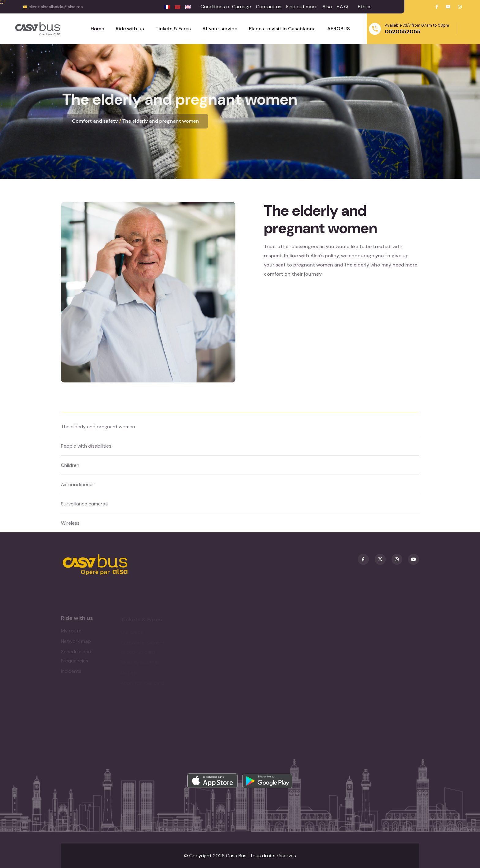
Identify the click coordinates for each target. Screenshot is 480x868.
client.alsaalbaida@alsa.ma (56, 7)
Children (70, 465)
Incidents (71, 673)
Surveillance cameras (84, 504)
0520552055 (403, 32)
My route (71, 633)
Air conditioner (78, 484)
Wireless (70, 523)
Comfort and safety (95, 121)
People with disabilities (86, 446)
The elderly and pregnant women (161, 121)
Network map (76, 643)
